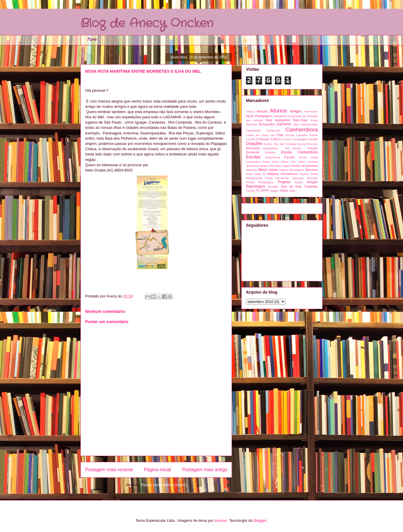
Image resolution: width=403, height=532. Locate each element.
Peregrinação (254, 178)
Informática (275, 166)
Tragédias (311, 186)
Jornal (295, 166)
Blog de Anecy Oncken (147, 24)
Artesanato (280, 116)
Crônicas (263, 139)
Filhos (285, 162)
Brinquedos (267, 124)
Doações (254, 143)
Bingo (314, 120)
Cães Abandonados (305, 124)
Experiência (273, 157)
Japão (286, 166)
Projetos (284, 182)
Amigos (296, 111)
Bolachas (252, 124)
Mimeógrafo (297, 170)
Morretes (312, 170)
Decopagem (300, 139)
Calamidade (253, 130)
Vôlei (292, 191)
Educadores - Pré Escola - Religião (291, 148)
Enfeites (270, 152)
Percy (314, 174)
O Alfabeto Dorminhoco (280, 174)
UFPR (264, 190)
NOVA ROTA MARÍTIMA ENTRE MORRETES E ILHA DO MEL (143, 71)
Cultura (276, 139)
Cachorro (284, 124)
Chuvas (290, 135)
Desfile (314, 139)
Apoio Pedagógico (259, 116)
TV (257, 190)
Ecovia (302, 144)
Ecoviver (312, 144)
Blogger (260, 520)
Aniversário (311, 111)
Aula (269, 120)
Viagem (274, 191)
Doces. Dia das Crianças (280, 144)
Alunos (279, 111)
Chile (280, 135)
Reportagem (256, 186)
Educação (253, 148)
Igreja (263, 166)
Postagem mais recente (109, 470)
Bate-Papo (300, 120)
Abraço (250, 111)
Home (92, 40)
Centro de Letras (257, 135)
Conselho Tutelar (307, 135)
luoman (221, 520)
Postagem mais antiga (205, 470)
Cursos (287, 139)
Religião (312, 182)
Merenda (252, 170)
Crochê (250, 139)
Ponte (269, 178)
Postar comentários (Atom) (164, 485)
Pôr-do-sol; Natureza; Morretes (297, 178)
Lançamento (309, 166)
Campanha (273, 130)
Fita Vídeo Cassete (304, 162)
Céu (272, 135)
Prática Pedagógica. (260, 182)
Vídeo (284, 190)
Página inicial (158, 470)
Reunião (273, 187)
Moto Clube (254, 174)
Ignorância (253, 166)
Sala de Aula (291, 186)
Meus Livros (268, 170)
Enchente (253, 152)
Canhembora (302, 130)
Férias (303, 157)
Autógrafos (283, 120)
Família (289, 157)
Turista (250, 191)
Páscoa (304, 174)
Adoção (262, 111)
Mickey (284, 170)
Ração (299, 182)
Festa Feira (270, 162)
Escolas (253, 157)
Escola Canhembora (299, 152)
